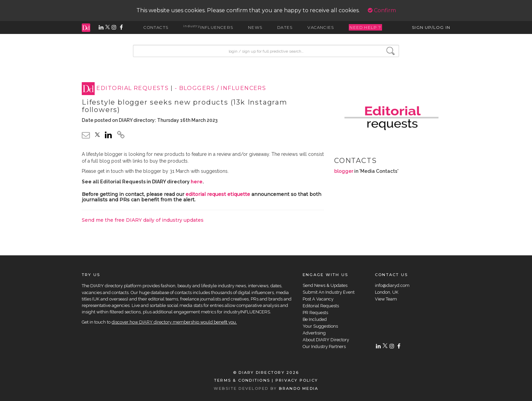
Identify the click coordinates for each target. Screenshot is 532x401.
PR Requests (315, 313)
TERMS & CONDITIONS (242, 380)
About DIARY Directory (326, 340)
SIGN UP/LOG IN (431, 27)
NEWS (255, 27)
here (197, 182)
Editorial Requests (321, 306)
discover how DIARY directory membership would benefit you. (174, 322)
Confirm (382, 10)
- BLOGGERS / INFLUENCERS (221, 88)
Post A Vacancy (318, 299)
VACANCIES (321, 27)
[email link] (86, 135)
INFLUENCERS (208, 27)
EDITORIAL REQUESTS (132, 88)
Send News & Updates (325, 285)
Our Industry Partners (324, 347)
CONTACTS (156, 27)
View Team (386, 299)
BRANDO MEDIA (299, 388)
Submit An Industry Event (329, 292)
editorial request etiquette (218, 194)
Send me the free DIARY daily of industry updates (143, 220)
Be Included (315, 319)
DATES (285, 27)
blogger (344, 171)
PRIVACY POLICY (297, 380)
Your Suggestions (320, 326)
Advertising (314, 333)
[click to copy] (121, 136)
